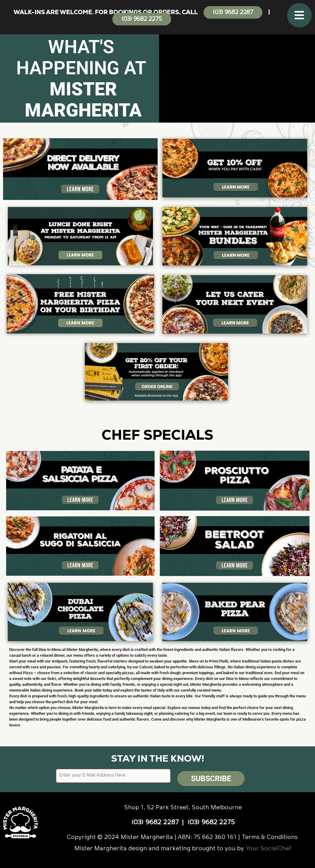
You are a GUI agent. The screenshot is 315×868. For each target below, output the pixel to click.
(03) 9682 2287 (233, 13)
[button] (299, 15)
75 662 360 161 (215, 835)
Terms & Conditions (270, 835)
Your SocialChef (269, 847)
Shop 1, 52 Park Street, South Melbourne (183, 806)
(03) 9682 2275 (142, 19)
